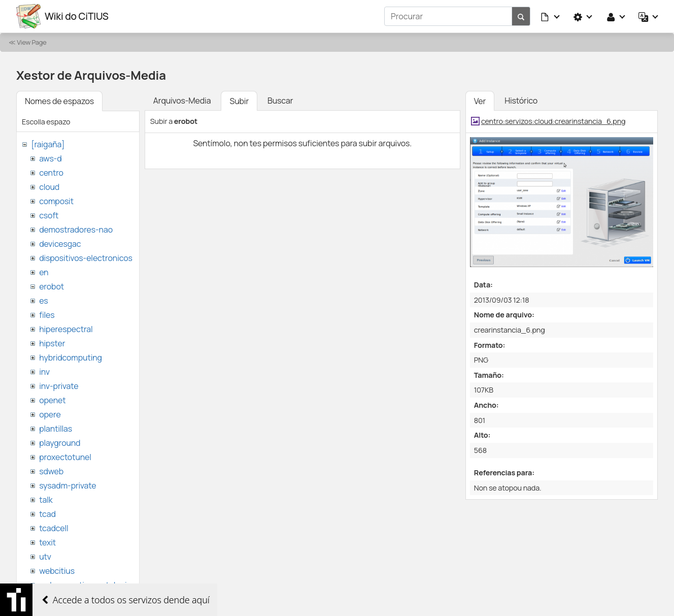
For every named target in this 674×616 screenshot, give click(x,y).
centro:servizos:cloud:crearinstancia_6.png (553, 121)
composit (56, 201)
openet (52, 400)
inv (44, 372)
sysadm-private (68, 485)
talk (46, 500)
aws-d (50, 158)
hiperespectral (66, 329)
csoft (49, 215)
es (43, 301)
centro (51, 173)
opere (50, 414)
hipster (52, 343)
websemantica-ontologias (87, 585)
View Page (31, 42)
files (47, 315)
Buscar (280, 101)
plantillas (56, 429)
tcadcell (54, 528)
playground (60, 443)
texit (47, 542)
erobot (52, 286)
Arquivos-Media (182, 101)
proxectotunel (65, 457)
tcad (47, 514)
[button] (551, 16)
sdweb (51, 471)
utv (45, 557)
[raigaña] (48, 144)
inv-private (59, 386)
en (44, 272)
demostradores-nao (76, 230)
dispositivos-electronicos (86, 258)
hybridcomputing (71, 358)
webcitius (57, 571)
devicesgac (60, 244)
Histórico (521, 101)
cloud (49, 187)
